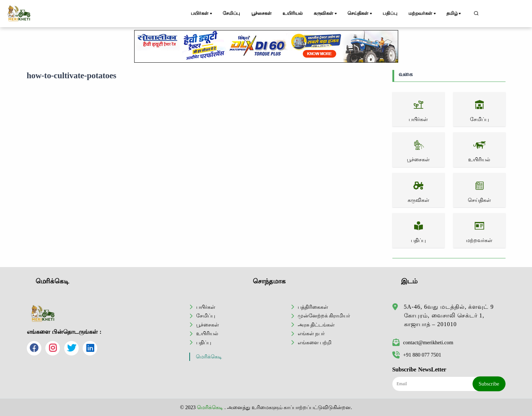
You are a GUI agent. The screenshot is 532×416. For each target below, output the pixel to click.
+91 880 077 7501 (417, 355)
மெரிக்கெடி (209, 357)
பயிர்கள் (202, 14)
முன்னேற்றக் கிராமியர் (324, 316)
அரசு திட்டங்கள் (316, 325)
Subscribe (489, 384)
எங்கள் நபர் (311, 333)
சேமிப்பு (231, 13)
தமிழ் (454, 14)
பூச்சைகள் (261, 13)
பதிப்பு (390, 13)
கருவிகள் (326, 14)
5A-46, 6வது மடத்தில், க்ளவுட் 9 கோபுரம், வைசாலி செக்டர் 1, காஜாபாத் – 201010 (449, 315)
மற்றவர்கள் (423, 14)
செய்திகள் (360, 14)
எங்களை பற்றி (315, 342)
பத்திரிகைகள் (313, 307)
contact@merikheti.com (423, 342)
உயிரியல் (292, 13)
